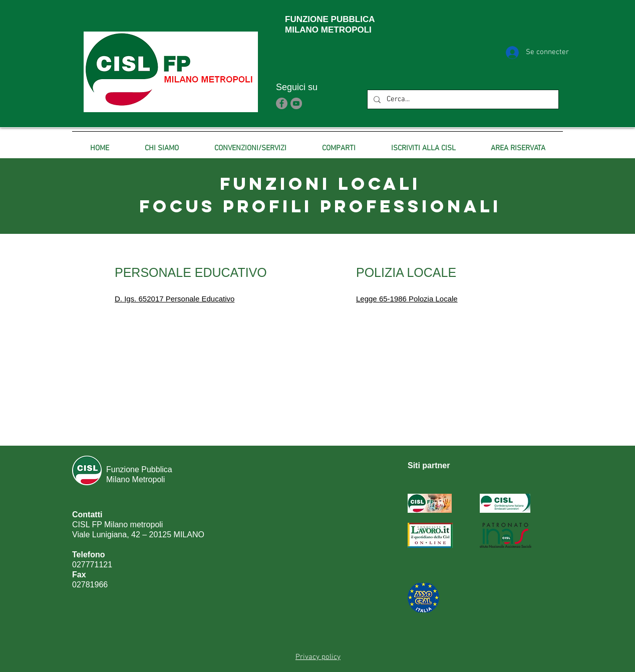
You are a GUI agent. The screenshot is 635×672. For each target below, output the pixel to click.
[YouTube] (296, 103)
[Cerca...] (462, 99)
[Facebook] (282, 103)
